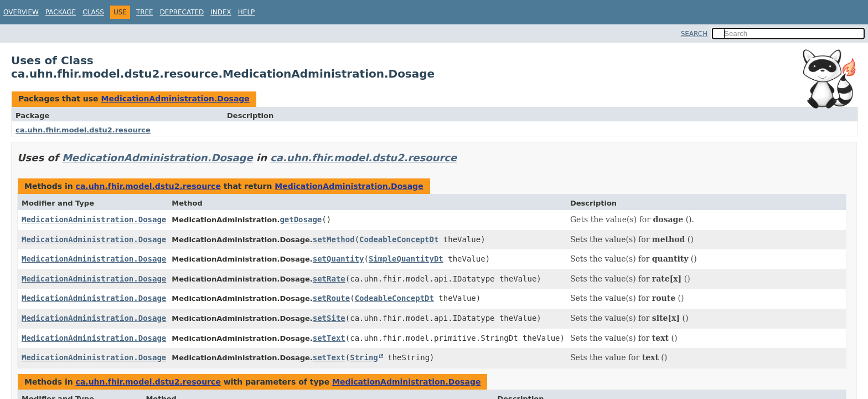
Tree (145, 12)
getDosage (301, 219)
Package (61, 12)
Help (247, 12)
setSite (329, 318)
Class (93, 12)
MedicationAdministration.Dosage (175, 99)
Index (221, 12)
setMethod (334, 239)
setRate (329, 279)
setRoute (331, 298)
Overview (21, 12)
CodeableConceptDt (399, 239)
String (364, 357)
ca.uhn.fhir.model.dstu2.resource (83, 130)
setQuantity (339, 259)
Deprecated (182, 12)
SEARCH (694, 34)
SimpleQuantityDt (406, 259)
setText (329, 338)
